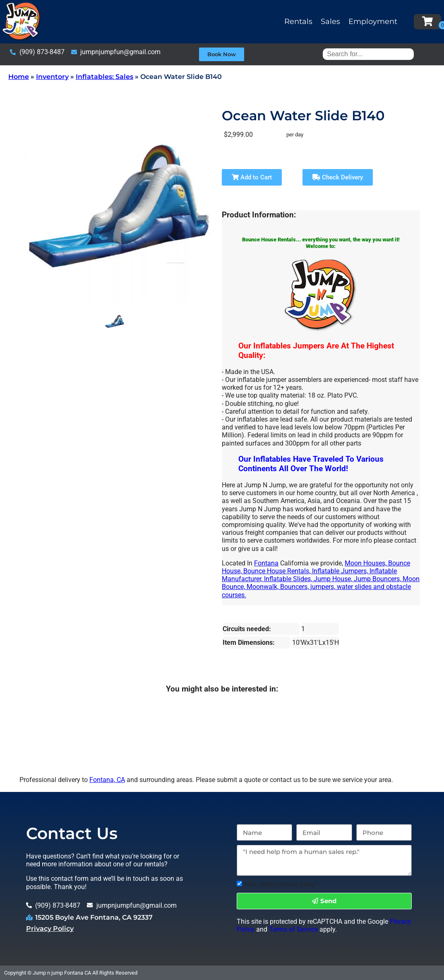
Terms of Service (293, 929)
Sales (330, 21)
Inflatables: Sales (104, 77)
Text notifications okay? (281, 884)
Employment (373, 21)
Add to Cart (252, 177)
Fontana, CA (107, 780)
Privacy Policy (50, 929)
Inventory (52, 77)
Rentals (298, 21)
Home (19, 77)
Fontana (266, 563)
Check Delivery (338, 177)
